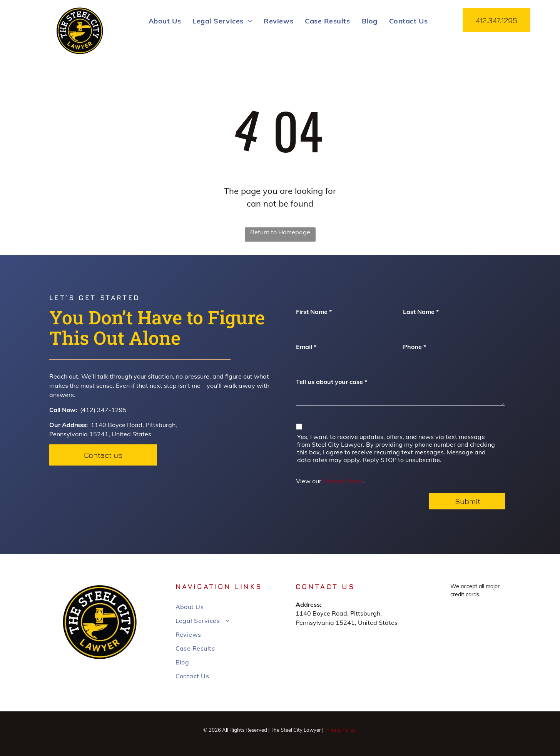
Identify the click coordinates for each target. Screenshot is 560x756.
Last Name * (421, 312)
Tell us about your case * (332, 382)
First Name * (314, 312)
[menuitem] (165, 21)
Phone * (415, 347)
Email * (306, 347)
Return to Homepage (280, 232)
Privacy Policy (343, 481)
